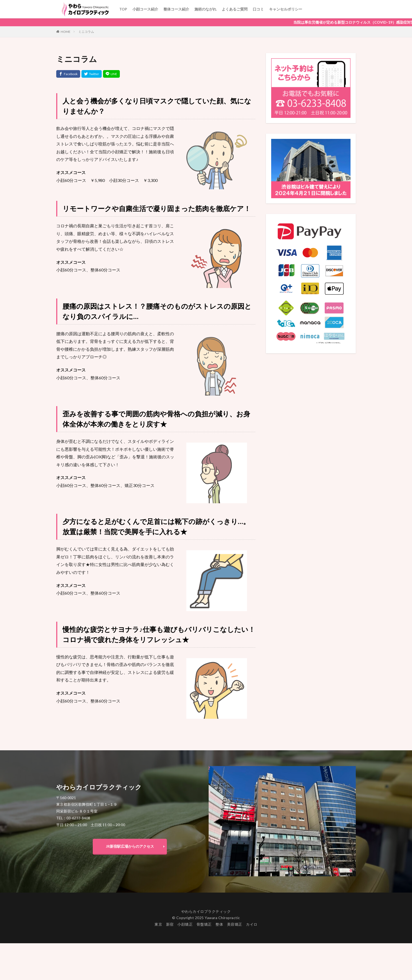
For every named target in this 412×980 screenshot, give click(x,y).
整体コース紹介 (176, 9)
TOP (123, 9)
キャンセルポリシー (286, 9)
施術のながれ (205, 9)
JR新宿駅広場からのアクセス (130, 846)
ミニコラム (86, 32)
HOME (66, 32)
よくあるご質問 (235, 9)
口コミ (258, 9)
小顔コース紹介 (145, 9)
